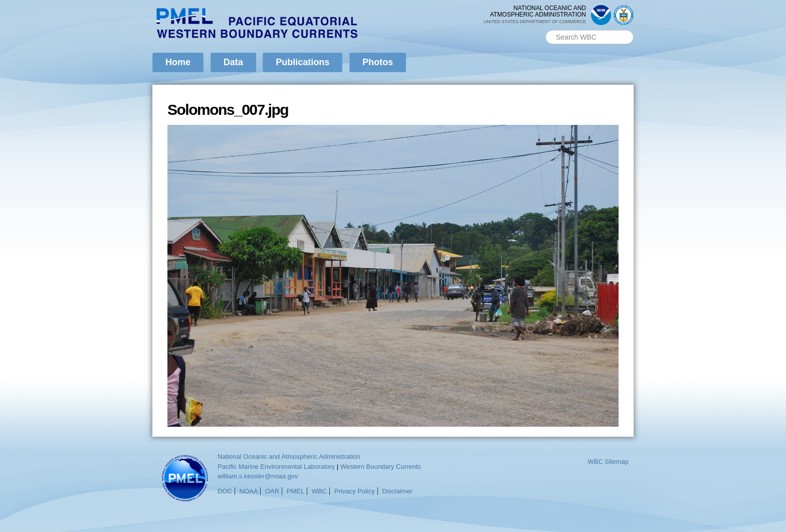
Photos (378, 62)
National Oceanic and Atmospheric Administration (289, 457)
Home (178, 62)
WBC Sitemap (608, 462)
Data (233, 62)
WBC (319, 491)
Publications (303, 62)
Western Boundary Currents (381, 467)
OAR (272, 491)
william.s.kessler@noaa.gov (258, 476)
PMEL (296, 491)
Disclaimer (397, 491)
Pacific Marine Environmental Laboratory (276, 467)
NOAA (249, 491)
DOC (225, 491)
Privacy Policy (355, 491)
